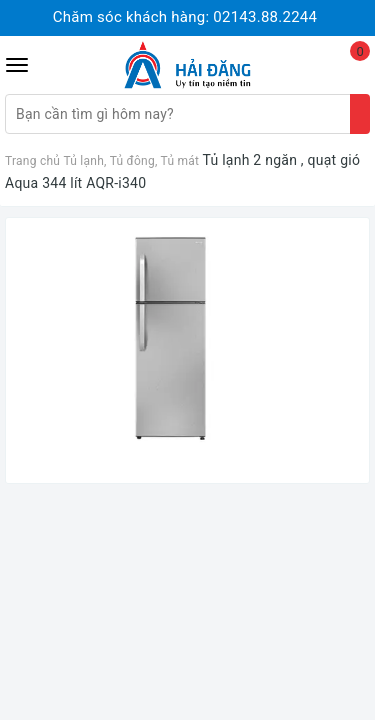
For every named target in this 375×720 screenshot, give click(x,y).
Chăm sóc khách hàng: (185, 17)
